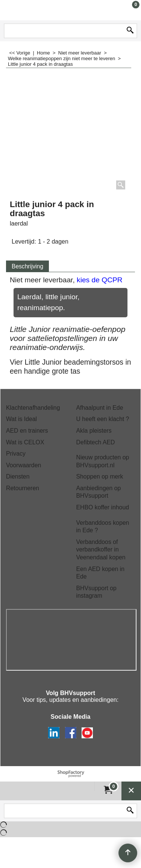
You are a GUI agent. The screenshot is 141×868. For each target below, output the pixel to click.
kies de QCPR (100, 280)
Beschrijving (27, 266)
